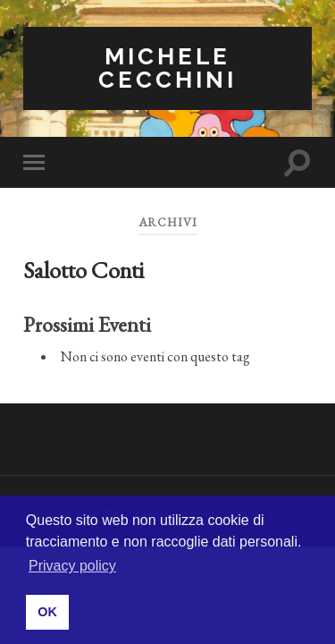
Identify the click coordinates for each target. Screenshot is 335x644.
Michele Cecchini (167, 68)
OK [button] (47, 612)
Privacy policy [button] (72, 566)
